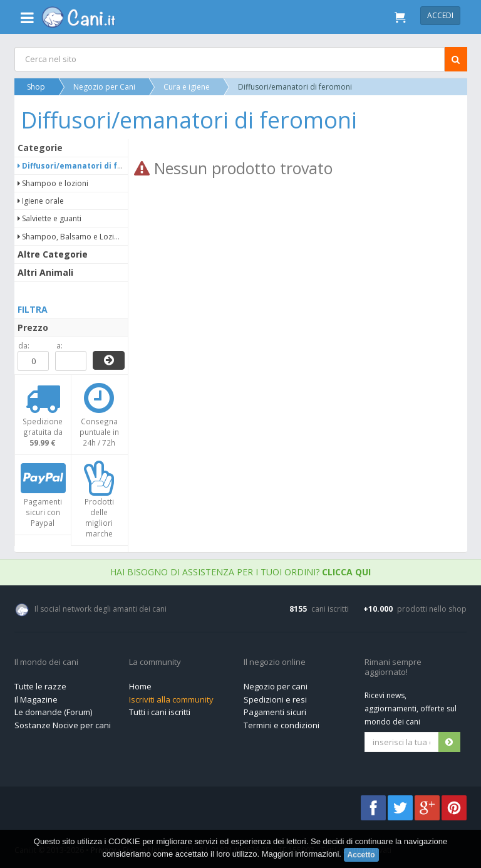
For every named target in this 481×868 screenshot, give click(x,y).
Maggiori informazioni (301, 854)
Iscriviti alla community (171, 699)
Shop (37, 87)
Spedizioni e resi (275, 699)
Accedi (440, 15)
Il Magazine (36, 699)
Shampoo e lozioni (54, 183)
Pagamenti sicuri (275, 712)
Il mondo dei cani (46, 662)
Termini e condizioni (282, 725)
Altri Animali (46, 272)
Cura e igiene (187, 87)
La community (155, 662)
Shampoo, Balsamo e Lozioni (72, 237)
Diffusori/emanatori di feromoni (85, 166)
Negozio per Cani (105, 87)
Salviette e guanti (50, 218)
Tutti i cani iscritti (160, 712)
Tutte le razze (40, 686)
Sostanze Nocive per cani (63, 725)
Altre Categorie (53, 254)
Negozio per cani (276, 686)
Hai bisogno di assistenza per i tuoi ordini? (240, 572)
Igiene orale (41, 201)
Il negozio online (275, 662)
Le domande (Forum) (53, 712)
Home (140, 686)
